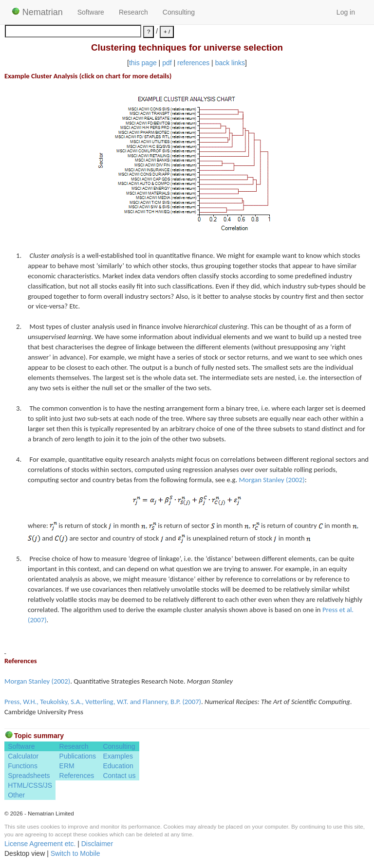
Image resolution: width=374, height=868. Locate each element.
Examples (118, 756)
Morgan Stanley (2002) (272, 480)
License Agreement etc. (40, 844)
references (193, 63)
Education (118, 766)
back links (230, 63)
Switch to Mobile (75, 853)
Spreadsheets (29, 776)
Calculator (23, 756)
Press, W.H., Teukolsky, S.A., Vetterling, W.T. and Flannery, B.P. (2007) (103, 702)
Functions (23, 766)
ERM (67, 766)
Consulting (179, 12)
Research (133, 12)
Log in (346, 12)
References (77, 776)
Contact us (119, 776)
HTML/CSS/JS (30, 785)
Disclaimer (97, 844)
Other (16, 795)
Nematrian (37, 12)
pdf (167, 63)
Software (91, 12)
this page (143, 63)
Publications (78, 756)
